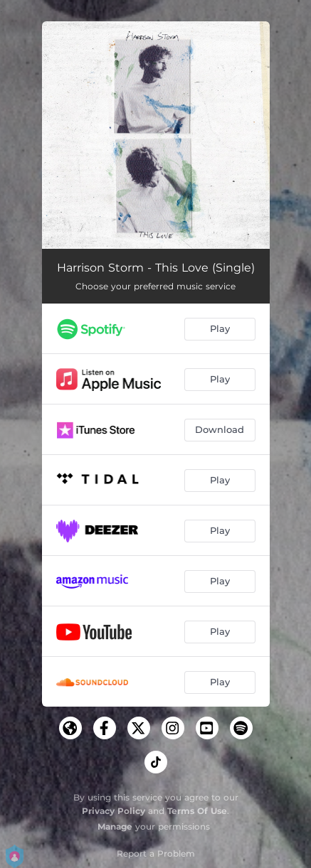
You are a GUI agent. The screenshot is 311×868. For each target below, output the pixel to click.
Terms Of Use (197, 811)
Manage (115, 826)
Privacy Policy (114, 811)
